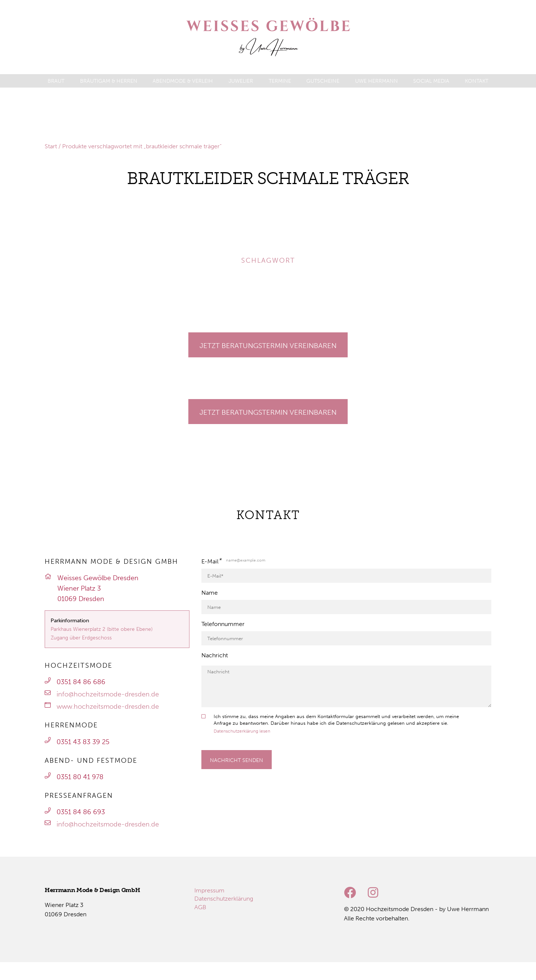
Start (51, 146)
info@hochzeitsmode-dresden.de (108, 694)
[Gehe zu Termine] (268, 345)
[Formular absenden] (236, 760)
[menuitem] (56, 81)
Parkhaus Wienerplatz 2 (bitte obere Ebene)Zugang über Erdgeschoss (102, 633)
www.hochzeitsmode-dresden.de (108, 706)
